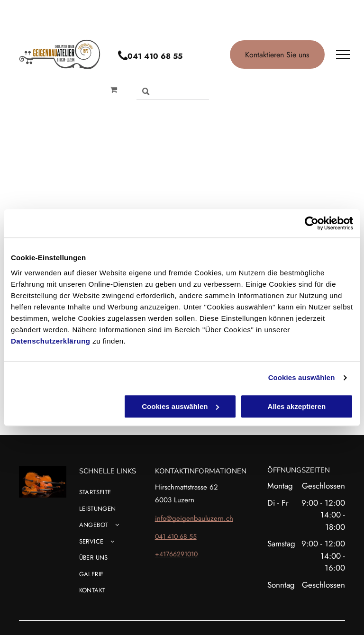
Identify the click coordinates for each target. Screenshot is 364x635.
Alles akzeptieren (297, 406)
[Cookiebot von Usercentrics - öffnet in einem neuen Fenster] (312, 223)
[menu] (343, 54)
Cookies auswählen (302, 377)
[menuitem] (127, 496)
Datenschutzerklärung (51, 341)
